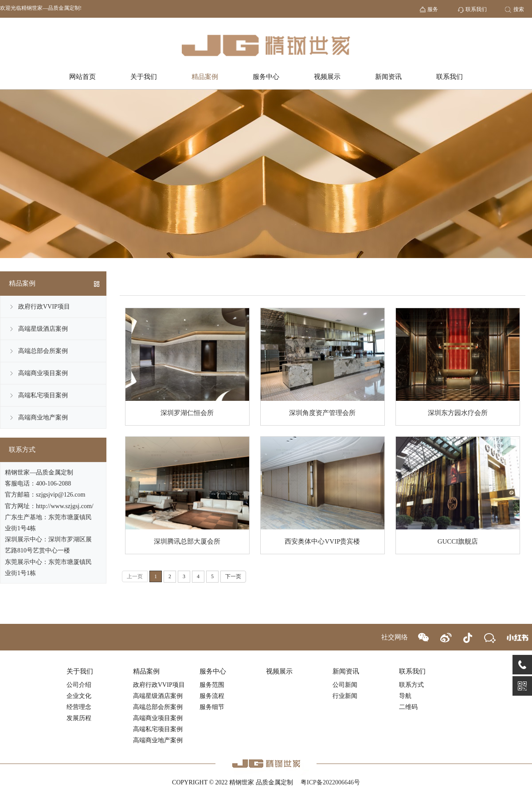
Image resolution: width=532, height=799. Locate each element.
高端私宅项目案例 (43, 395)
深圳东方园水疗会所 (458, 413)
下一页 (233, 576)
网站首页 (82, 77)
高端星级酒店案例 (43, 329)
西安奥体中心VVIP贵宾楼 (322, 541)
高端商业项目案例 (43, 373)
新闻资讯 (388, 77)
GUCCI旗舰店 (458, 541)
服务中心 (266, 77)
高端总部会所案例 (43, 351)
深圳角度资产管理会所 (322, 413)
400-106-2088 (53, 484)
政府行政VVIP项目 (44, 307)
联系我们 (450, 77)
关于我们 (144, 77)
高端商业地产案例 (43, 417)
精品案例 (205, 77)
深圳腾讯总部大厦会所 (187, 541)
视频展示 (327, 77)
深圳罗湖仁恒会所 (187, 413)
